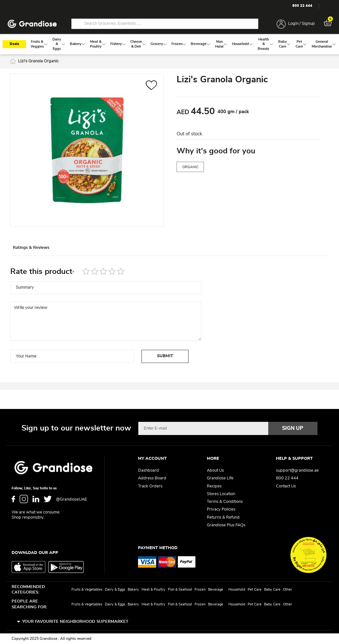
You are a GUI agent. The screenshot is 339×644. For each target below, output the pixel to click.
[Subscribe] (293, 429)
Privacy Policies (221, 510)
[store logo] (32, 24)
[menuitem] (37, 46)
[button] (151, 88)
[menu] (169, 46)
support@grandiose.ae (297, 471)
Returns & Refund (223, 517)
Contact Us (286, 486)
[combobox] (165, 24)
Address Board (152, 479)
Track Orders (150, 486)
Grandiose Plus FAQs (226, 525)
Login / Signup (302, 24)
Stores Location (221, 494)
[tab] (39, 251)
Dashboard (148, 471)
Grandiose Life (220, 479)
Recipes (214, 486)
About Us (215, 471)
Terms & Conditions (225, 502)
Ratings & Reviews (39, 251)
